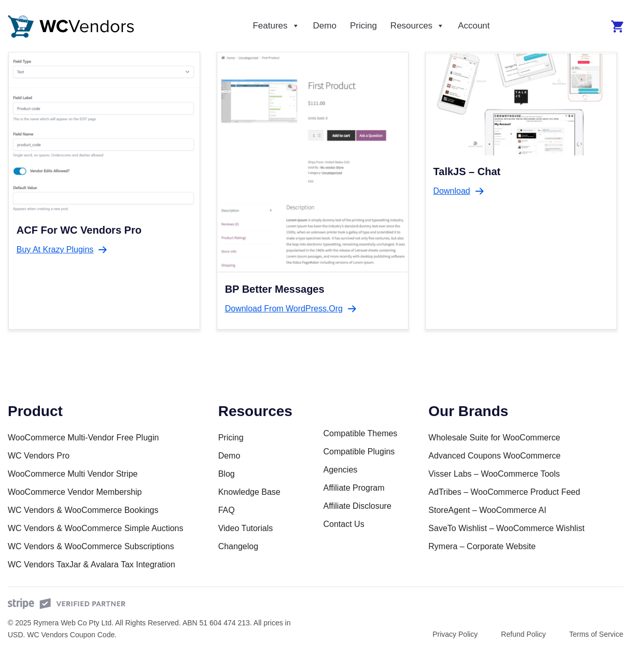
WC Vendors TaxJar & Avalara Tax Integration (92, 564)
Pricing (363, 26)
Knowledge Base (249, 492)
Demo (325, 26)
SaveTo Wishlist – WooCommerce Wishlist (506, 528)
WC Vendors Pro (39, 456)
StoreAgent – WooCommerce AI (487, 510)
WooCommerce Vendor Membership (75, 492)
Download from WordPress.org (284, 309)
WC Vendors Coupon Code (71, 635)
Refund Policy (523, 634)
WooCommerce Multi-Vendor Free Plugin (83, 438)
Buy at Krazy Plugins (55, 249)
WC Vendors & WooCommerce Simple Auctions (96, 528)
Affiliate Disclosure (357, 506)
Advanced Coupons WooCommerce (494, 456)
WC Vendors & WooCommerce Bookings (83, 510)
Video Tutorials (246, 528)
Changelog (238, 546)
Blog (227, 474)
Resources (417, 26)
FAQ (227, 510)
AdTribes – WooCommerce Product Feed (504, 492)
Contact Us (343, 524)
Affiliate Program (354, 488)
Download (452, 191)
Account (474, 26)
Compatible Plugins (359, 452)
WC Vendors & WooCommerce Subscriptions (91, 546)
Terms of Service (596, 634)
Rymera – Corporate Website (482, 546)
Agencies (340, 470)
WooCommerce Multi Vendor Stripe (73, 474)
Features (276, 26)
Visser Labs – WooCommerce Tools (494, 474)
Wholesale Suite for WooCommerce (494, 438)
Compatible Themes (360, 433)
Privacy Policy (455, 634)
